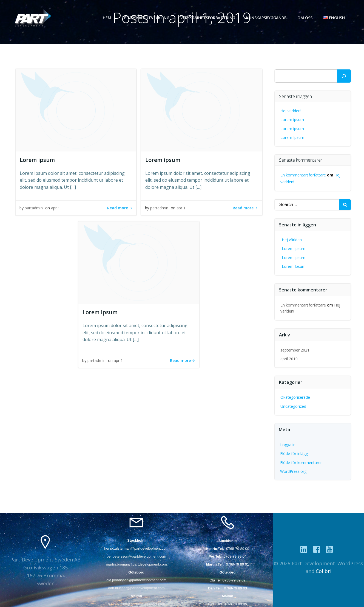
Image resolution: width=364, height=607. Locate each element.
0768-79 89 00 (238, 548)
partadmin (34, 209)
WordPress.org (294, 471)
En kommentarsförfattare (303, 175)
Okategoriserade (295, 397)
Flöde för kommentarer (301, 462)
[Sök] (344, 76)
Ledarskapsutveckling (146, 18)
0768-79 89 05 (235, 604)
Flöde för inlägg (294, 453)
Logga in (288, 444)
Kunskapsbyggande (267, 18)
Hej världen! (291, 110)
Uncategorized (294, 406)
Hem (108, 18)
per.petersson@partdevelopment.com (136, 556)
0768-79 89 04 (235, 556)
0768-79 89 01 (237, 564)
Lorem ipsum (292, 120)
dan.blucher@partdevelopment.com (136, 588)
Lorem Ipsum (293, 137)
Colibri (324, 571)
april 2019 (289, 359)
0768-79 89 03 (235, 588)
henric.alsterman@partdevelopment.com (136, 548)
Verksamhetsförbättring (208, 18)
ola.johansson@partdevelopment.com (136, 580)
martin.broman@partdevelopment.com (136, 564)
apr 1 (56, 209)
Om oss (305, 18)
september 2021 (295, 350)
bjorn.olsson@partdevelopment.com (136, 604)
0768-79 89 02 (234, 580)
